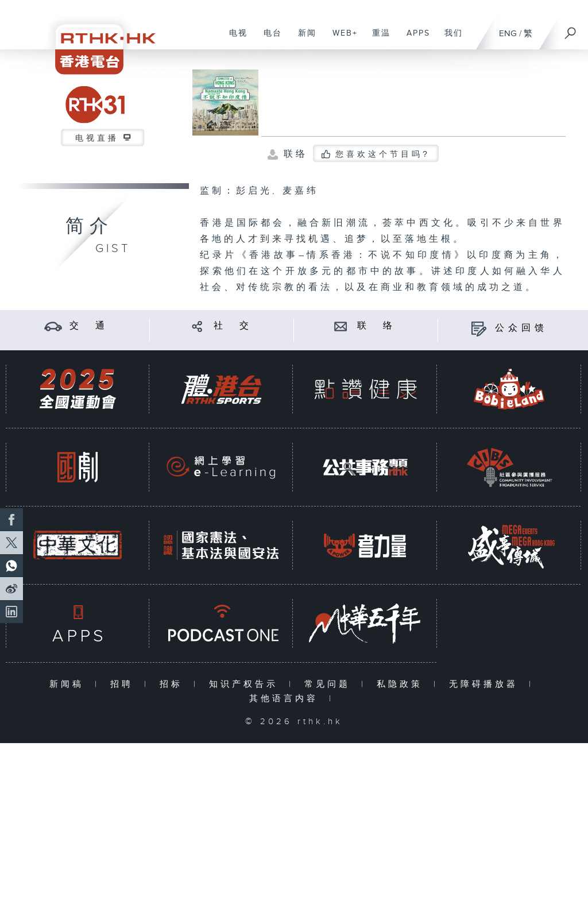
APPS (414, 39)
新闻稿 (69, 684)
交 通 (89, 326)
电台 (268, 39)
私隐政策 (402, 684)
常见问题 (330, 684)
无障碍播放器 (486, 684)
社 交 (233, 326)
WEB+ (341, 39)
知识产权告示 (246, 684)
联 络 (377, 326)
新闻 (303, 39)
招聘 (124, 684)
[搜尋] (571, 29)
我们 (449, 39)
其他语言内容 (286, 699)
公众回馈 (521, 328)
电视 (234, 39)
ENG (508, 34)
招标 (174, 684)
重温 (377, 39)
